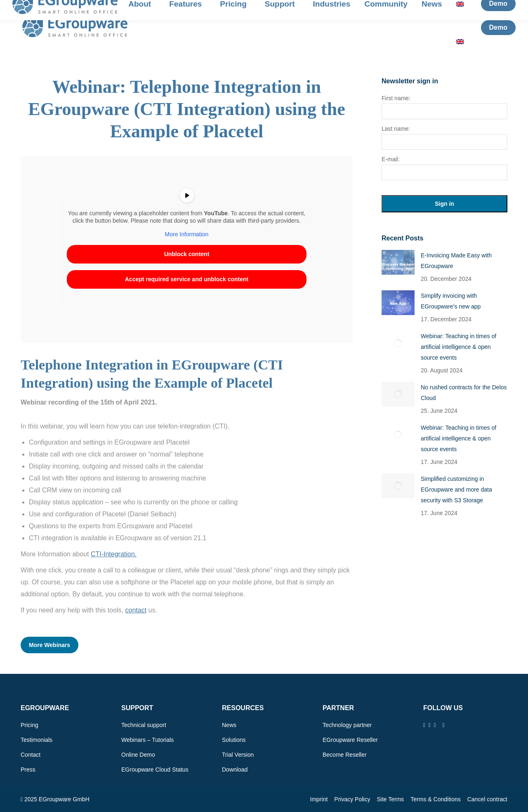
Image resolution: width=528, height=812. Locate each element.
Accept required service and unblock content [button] (187, 279)
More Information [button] (187, 234)
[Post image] (398, 262)
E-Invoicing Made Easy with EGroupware (456, 261)
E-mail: (391, 159)
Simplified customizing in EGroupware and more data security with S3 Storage (456, 490)
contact (136, 610)
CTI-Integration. (114, 554)
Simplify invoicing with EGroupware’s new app (451, 301)
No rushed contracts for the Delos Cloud (464, 393)
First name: (396, 98)
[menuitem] (462, 41)
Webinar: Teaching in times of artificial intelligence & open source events (458, 347)
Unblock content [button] (187, 254)
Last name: (396, 129)
